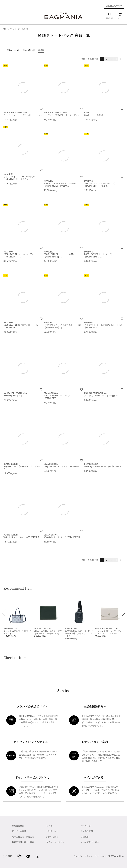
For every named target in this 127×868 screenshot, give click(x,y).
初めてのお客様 (19, 831)
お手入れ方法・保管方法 (23, 837)
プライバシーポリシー (56, 842)
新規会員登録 (18, 826)
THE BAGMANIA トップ (11, 29)
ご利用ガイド (52, 831)
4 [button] (116, 59)
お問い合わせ (92, 761)
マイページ (86, 826)
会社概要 (85, 837)
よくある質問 (87, 831)
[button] (121, 59)
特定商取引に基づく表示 (23, 842)
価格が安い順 (13, 50)
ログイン (50, 826)
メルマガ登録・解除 (90, 842)
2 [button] (107, 59)
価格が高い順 (29, 50)
